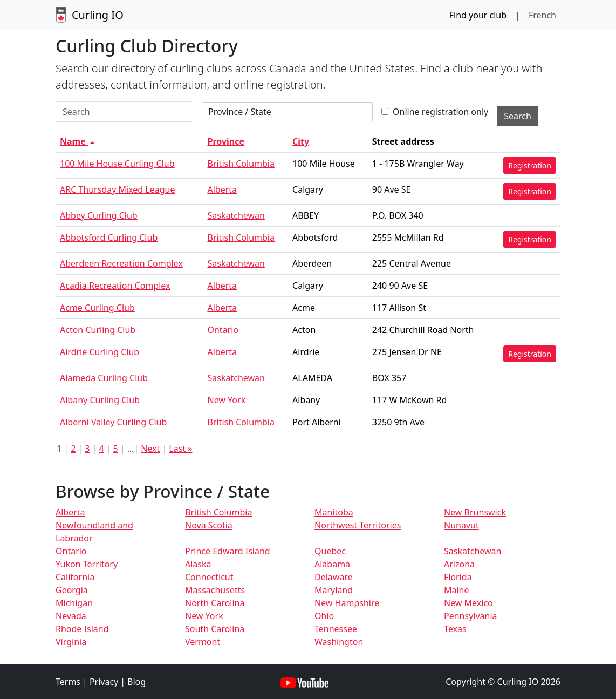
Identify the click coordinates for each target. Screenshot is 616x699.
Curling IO (90, 15)
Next (150, 449)
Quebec (330, 551)
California (75, 577)
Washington (339, 642)
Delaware (334, 577)
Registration (530, 165)
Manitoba (334, 512)
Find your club (478, 15)
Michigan (74, 603)
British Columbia (241, 164)
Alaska (198, 564)
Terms (68, 682)
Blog (136, 682)
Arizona (459, 564)
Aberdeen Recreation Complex (121, 263)
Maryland (334, 590)
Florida (458, 577)
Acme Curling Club (97, 308)
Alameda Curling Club (104, 378)
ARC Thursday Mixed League (117, 189)
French (542, 15)
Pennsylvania (471, 616)
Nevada (71, 616)
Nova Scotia (209, 525)
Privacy (104, 682)
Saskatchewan (236, 215)
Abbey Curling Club (99, 215)
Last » (180, 449)
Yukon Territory (87, 564)
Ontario (223, 330)
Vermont (203, 642)
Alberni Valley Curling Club (113, 422)
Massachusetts (215, 590)
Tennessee (336, 629)
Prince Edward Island (228, 551)
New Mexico (468, 603)
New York (226, 400)
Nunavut (461, 525)
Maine (457, 590)
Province (226, 141)
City (301, 141)
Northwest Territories (358, 525)
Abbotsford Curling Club (109, 237)
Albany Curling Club (100, 400)
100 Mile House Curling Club (117, 164)
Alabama (332, 564)
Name (78, 141)
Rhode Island (82, 629)
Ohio (324, 616)
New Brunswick (475, 512)
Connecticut (209, 577)
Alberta (222, 189)
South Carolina (215, 629)
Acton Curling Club (98, 330)
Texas (455, 629)
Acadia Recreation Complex (115, 286)
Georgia (72, 590)
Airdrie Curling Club (100, 352)
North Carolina (215, 603)
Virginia (71, 642)
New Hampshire (347, 603)
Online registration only (435, 112)
